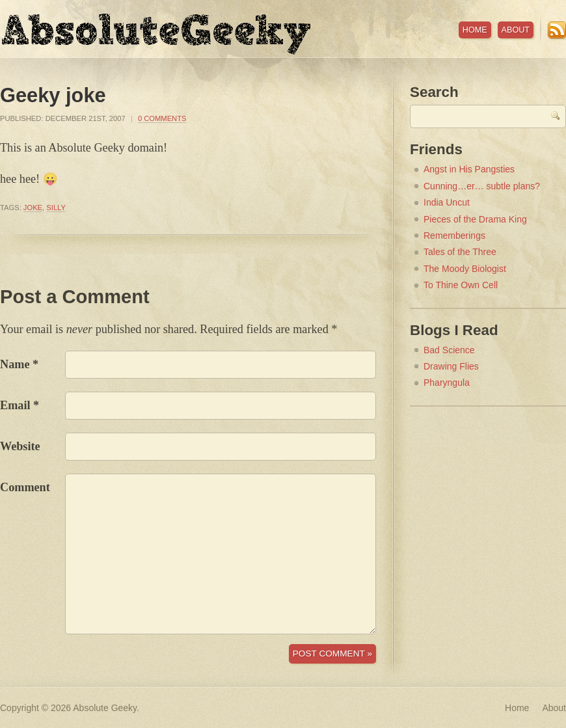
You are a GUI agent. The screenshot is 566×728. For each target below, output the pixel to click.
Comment (25, 487)
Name (15, 364)
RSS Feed (557, 30)
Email (15, 405)
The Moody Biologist (465, 269)
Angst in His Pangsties (469, 169)
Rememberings (454, 236)
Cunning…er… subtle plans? (482, 186)
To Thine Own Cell (461, 285)
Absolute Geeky (156, 34)
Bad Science (449, 350)
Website (20, 446)
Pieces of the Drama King (475, 219)
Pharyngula (447, 383)
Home (475, 30)
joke (33, 208)
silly (56, 208)
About (516, 30)
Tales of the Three (460, 252)
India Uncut (447, 202)
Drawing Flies (451, 366)
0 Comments (162, 118)
